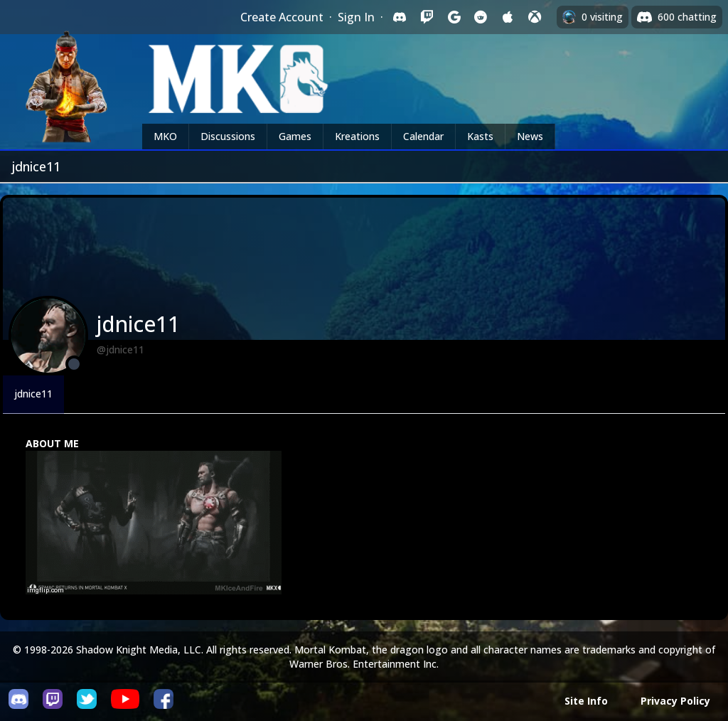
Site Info (586, 701)
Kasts (480, 136)
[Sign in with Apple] (508, 17)
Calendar (423, 136)
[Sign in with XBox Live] (535, 17)
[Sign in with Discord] (400, 17)
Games (295, 136)
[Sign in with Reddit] (481, 17)
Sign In (356, 17)
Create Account (282, 17)
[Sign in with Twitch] (427, 17)
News (530, 136)
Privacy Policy (675, 701)
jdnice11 (33, 394)
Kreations (357, 136)
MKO (165, 136)
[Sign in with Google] (454, 17)
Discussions (228, 136)
